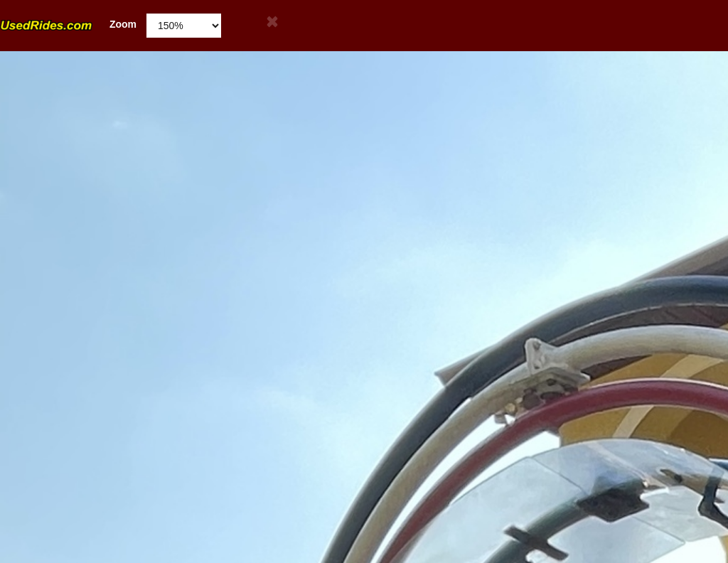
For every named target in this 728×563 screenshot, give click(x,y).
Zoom (68, 25)
